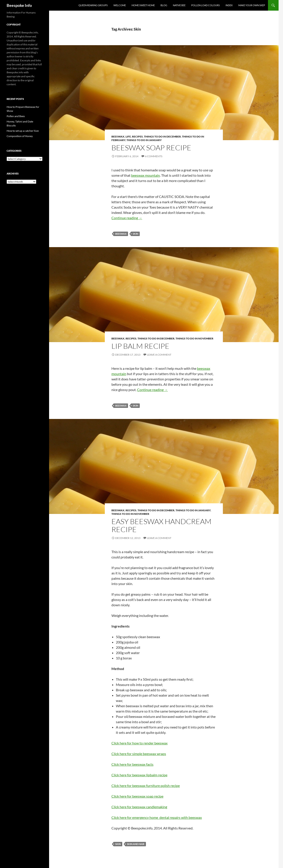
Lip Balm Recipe (140, 346)
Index (229, 5)
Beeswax (118, 137)
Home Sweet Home (143, 5)
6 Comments (154, 156)
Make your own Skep (252, 5)
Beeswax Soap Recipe (151, 148)
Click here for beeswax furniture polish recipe (146, 786)
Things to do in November (194, 338)
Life (128, 137)
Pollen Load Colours (206, 5)
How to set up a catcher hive (23, 131)
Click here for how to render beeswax (140, 743)
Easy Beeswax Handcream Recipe (161, 525)
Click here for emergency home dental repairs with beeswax (157, 817)
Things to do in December (162, 137)
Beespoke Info (19, 5)
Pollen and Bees (16, 116)
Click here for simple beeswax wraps (139, 754)
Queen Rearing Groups (93, 5)
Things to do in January (144, 140)
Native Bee (179, 5)
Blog (164, 5)
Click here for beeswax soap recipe (137, 796)
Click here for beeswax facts (132, 764)
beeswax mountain (145, 175)
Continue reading (127, 218)
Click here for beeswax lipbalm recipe (139, 775)
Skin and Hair (136, 844)
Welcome (120, 5)
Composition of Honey (20, 136)
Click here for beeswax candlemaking (139, 807)
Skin (135, 234)
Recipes (137, 137)
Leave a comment (159, 355)
